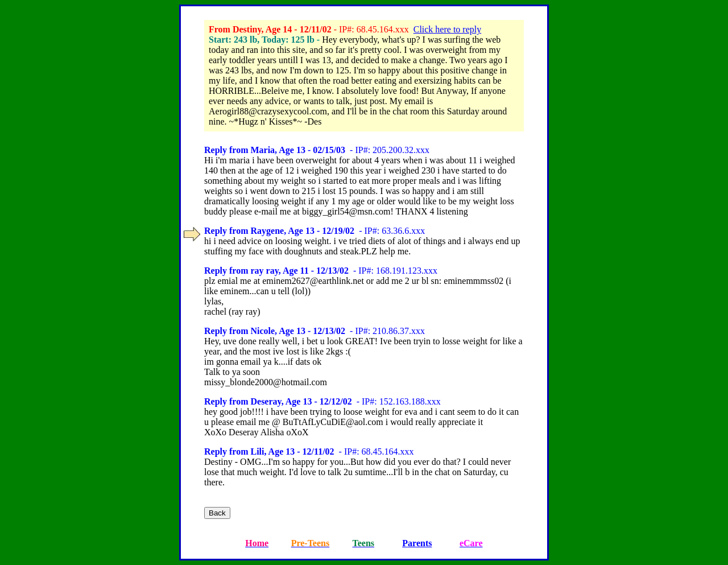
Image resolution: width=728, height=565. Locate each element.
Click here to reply (448, 29)
